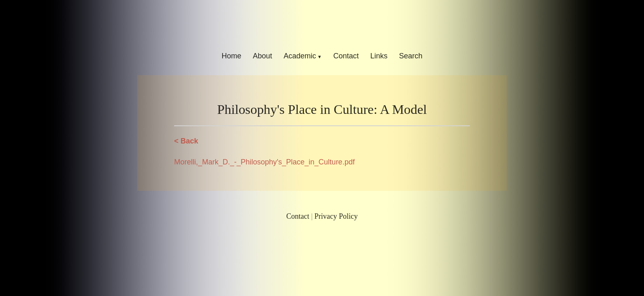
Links (379, 56)
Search (411, 56)
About (262, 56)
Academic (300, 56)
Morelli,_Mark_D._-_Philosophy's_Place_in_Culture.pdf (264, 162)
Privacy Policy (336, 216)
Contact (346, 56)
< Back (186, 141)
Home (231, 56)
